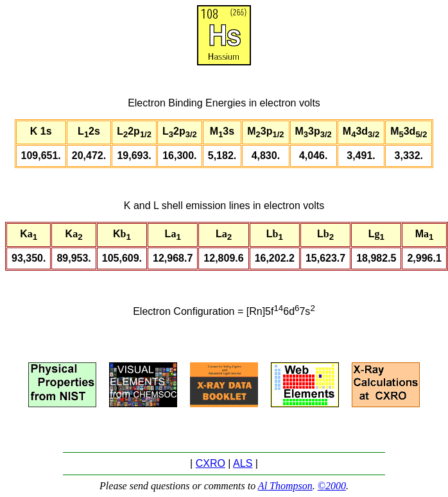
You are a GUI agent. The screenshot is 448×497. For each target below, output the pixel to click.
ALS (243, 463)
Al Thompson (285, 486)
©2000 (332, 486)
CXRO (211, 463)
